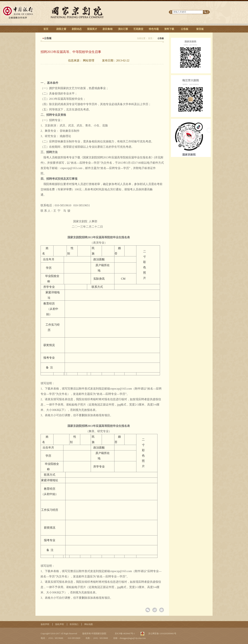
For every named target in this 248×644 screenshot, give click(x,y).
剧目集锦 (108, 29)
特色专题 (154, 29)
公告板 (185, 29)
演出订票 (123, 29)
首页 (46, 29)
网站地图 (89, 624)
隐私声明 (60, 624)
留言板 (200, 29)
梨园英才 (92, 29)
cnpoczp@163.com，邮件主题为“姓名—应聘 (88, 168)
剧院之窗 (61, 29)
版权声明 (45, 624)
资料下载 (169, 29)
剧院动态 (77, 29)
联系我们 (74, 624)
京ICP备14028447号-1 (125, 634)
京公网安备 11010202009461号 (162, 634)
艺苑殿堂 (138, 29)
